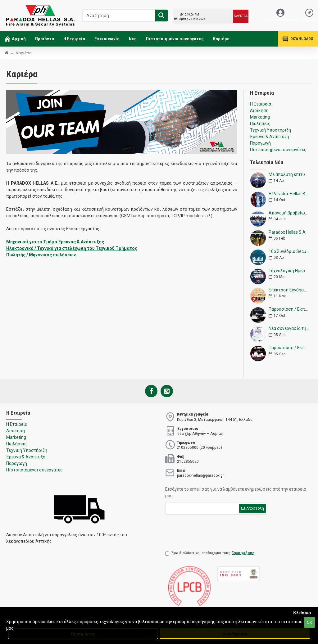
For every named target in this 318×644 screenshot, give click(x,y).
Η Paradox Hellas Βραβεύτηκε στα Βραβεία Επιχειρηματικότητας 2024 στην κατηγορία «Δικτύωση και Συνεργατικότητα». (289, 194)
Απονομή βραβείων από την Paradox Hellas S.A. (289, 213)
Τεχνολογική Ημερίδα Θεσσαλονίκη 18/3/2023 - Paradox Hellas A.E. (289, 271)
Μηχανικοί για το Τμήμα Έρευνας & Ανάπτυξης (55, 242)
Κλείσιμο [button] (302, 613)
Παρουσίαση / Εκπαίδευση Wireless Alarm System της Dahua (289, 348)
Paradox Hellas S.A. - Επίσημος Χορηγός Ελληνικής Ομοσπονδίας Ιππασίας (289, 232)
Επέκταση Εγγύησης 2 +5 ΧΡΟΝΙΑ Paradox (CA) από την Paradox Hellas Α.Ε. (289, 290)
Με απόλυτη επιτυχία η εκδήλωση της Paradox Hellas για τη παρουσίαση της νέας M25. (289, 175)
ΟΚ (309, 622)
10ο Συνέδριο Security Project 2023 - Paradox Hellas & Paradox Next (289, 252)
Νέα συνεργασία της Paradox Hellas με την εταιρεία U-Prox (289, 329)
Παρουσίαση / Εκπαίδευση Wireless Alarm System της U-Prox (289, 309)
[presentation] (212, 530)
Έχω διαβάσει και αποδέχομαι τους (210, 553)
